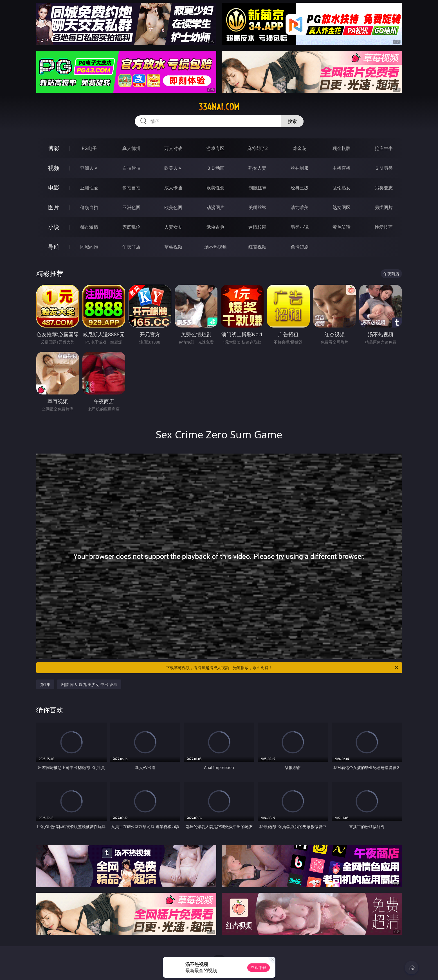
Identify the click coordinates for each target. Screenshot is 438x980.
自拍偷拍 (131, 168)
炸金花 (300, 148)
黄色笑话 (342, 227)
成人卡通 (173, 188)
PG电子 (89, 148)
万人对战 (173, 148)
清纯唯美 (300, 207)
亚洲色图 (131, 207)
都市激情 (89, 227)
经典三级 (300, 188)
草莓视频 (173, 247)
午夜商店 (131, 247)
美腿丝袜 (257, 207)
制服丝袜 (257, 188)
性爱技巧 (384, 227)
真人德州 (131, 148)
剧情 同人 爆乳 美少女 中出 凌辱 (89, 684)
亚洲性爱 (89, 188)
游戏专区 (215, 148)
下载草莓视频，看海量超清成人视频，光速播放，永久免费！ (283, 668)
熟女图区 (342, 207)
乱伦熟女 (342, 188)
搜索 (292, 121)
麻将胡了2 (258, 148)
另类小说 (300, 227)
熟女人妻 (257, 168)
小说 (54, 227)
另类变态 (384, 188)
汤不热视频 (215, 247)
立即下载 (259, 967)
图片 (54, 207)
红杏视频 (257, 247)
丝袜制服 (300, 168)
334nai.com (219, 107)
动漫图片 (215, 207)
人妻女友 (173, 227)
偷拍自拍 (131, 188)
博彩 (54, 148)
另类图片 (384, 207)
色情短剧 (300, 247)
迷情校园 (257, 227)
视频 (54, 168)
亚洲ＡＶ (89, 168)
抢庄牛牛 (384, 148)
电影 (54, 188)
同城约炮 (89, 247)
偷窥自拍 (89, 207)
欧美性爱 (215, 188)
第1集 (45, 684)
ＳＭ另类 (384, 168)
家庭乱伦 (131, 227)
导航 (54, 247)
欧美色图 (173, 207)
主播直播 (342, 168)
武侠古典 (215, 227)
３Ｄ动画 (215, 168)
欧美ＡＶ (173, 168)
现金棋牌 (342, 148)
